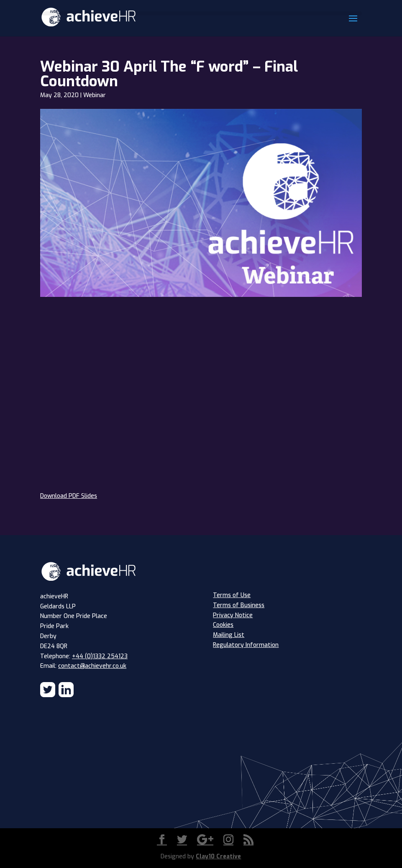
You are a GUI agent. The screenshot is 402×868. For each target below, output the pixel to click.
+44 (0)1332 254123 (100, 656)
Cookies (223, 625)
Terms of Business (239, 605)
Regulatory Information (246, 645)
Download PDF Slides (69, 496)
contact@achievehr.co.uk (92, 666)
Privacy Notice (233, 615)
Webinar (95, 95)
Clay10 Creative (218, 856)
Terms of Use (232, 595)
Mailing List (229, 635)
